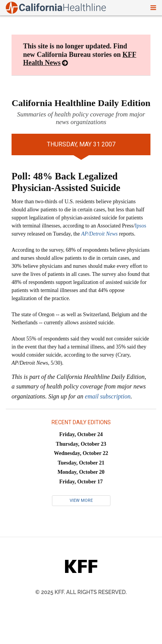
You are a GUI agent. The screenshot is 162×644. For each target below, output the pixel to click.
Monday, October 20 (81, 472)
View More (81, 500)
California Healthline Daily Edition (81, 103)
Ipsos (140, 226)
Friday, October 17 (81, 482)
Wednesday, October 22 (81, 453)
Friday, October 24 (81, 434)
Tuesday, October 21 (81, 463)
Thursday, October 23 (81, 444)
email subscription (108, 396)
